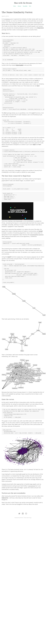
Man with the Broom (23, 3)
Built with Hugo (28, 518)
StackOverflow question (37, 235)
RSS (30, 6)
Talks (15, 6)
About (19, 6)
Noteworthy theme (19, 518)
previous (8, 19)
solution (15, 143)
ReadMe (25, 6)
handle (36, 80)
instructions (32, 486)
